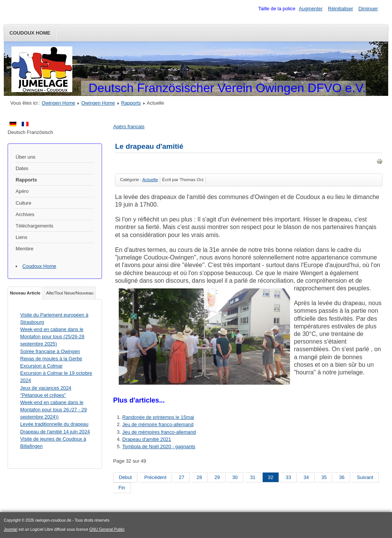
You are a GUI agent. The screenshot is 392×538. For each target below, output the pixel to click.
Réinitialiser (341, 9)
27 (182, 477)
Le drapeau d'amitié (149, 146)
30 (235, 477)
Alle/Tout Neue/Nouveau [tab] (70, 293)
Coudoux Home (30, 33)
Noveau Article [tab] (25, 293)
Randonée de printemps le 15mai (158, 417)
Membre (25, 249)
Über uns (25, 157)
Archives (25, 214)
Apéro (22, 191)
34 (306, 477)
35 (324, 477)
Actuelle (150, 180)
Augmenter (311, 9)
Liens (22, 237)
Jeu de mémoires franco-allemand (159, 432)
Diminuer (368, 9)
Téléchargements (34, 226)
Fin (122, 488)
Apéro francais (129, 127)
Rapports (131, 103)
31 (253, 477)
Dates (22, 168)
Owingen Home (59, 103)
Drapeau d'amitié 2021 (147, 439)
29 (217, 477)
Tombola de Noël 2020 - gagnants (159, 446)
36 (342, 477)
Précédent (155, 477)
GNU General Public (107, 529)
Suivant (365, 477)
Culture (23, 203)
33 (288, 477)
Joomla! (11, 529)
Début (125, 477)
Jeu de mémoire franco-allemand (158, 424)
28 (199, 477)
